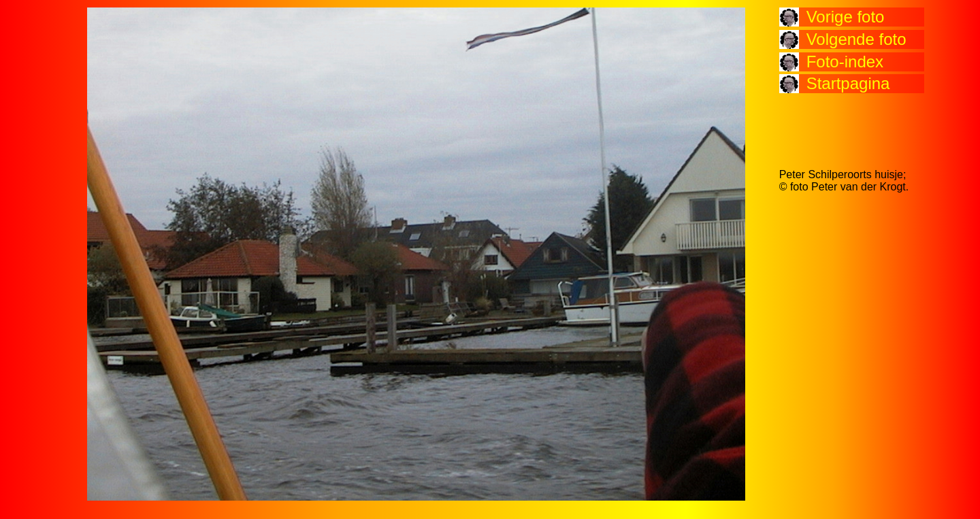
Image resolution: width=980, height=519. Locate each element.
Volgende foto (856, 39)
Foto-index (845, 62)
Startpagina (848, 83)
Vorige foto (846, 17)
